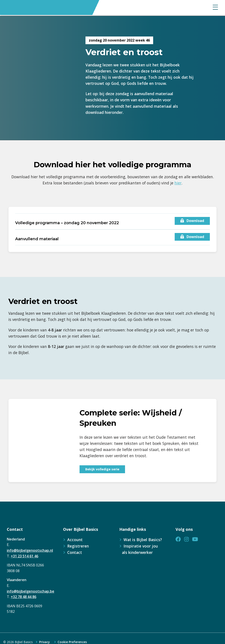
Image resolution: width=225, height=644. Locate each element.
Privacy (44, 642)
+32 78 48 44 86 (24, 597)
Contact (75, 552)
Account (75, 540)
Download (192, 221)
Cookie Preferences (72, 642)
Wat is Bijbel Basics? (143, 540)
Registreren (78, 546)
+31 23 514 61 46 (24, 556)
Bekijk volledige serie (102, 469)
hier (178, 183)
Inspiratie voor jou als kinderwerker (140, 549)
